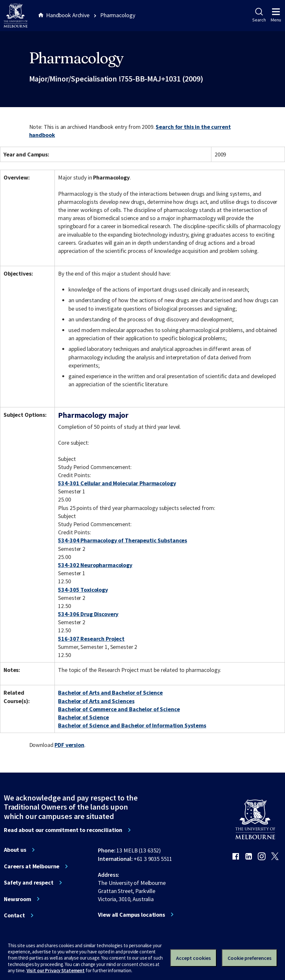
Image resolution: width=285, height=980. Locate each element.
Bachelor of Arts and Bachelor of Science (110, 693)
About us (15, 850)
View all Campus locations (131, 915)
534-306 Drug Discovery (88, 614)
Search (259, 15)
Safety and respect (29, 883)
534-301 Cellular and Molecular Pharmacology (117, 483)
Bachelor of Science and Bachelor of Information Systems (132, 725)
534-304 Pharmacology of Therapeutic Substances (123, 540)
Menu (276, 15)
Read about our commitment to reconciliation (63, 830)
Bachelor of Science (83, 717)
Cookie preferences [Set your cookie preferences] (249, 958)
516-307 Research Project (91, 639)
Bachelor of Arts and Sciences (96, 701)
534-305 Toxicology (83, 590)
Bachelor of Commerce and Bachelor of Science (119, 709)
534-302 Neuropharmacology (95, 565)
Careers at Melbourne (32, 866)
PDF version (69, 745)
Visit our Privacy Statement (56, 970)
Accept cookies (193, 958)
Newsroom (18, 899)
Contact (14, 915)
